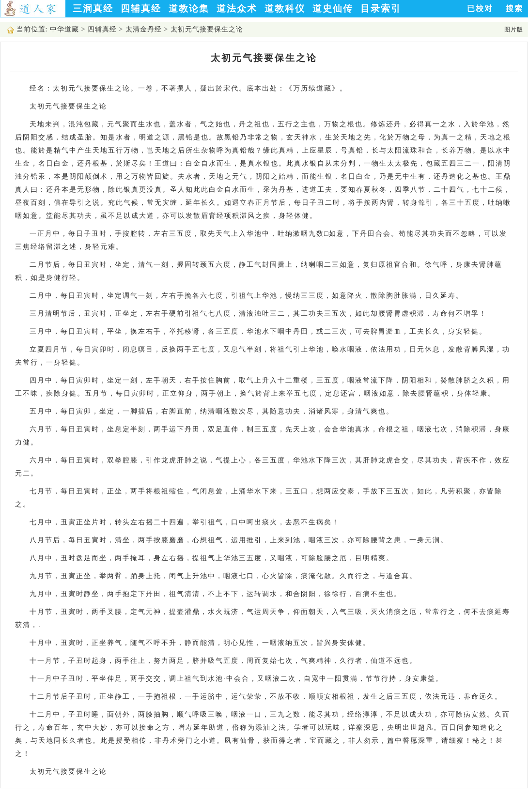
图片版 (514, 30)
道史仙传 (333, 8)
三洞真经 (93, 8)
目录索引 (381, 8)
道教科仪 (285, 8)
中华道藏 (64, 29)
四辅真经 (141, 8)
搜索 (514, 8)
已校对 (480, 8)
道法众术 (237, 8)
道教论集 (189, 8)
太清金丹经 (144, 29)
